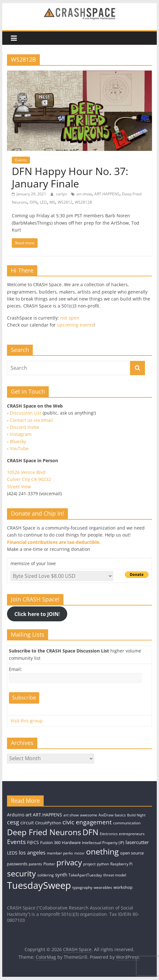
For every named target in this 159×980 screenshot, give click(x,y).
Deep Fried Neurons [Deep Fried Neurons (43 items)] (44, 832)
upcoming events (75, 325)
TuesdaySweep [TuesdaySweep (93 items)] (39, 885)
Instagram (21, 434)
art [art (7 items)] (29, 814)
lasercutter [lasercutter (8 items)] (137, 842)
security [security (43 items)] (22, 873)
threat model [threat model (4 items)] (115, 875)
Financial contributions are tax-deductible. (54, 542)
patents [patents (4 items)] (35, 864)
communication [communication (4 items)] (127, 823)
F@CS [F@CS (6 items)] (33, 842)
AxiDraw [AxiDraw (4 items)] (106, 815)
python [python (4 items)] (103, 864)
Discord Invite (25, 427)
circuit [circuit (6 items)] (27, 823)
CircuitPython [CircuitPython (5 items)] (48, 823)
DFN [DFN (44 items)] (90, 832)
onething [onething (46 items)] (102, 851)
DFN (33, 202)
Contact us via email (31, 420)
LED (43, 202)
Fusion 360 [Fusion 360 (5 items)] (50, 842)
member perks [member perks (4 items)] (60, 853)
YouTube (19, 448)
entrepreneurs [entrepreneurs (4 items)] (132, 834)
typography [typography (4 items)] (82, 887)
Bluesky (18, 441)
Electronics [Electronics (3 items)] (109, 834)
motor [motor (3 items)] (79, 853)
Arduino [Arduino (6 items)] (16, 815)
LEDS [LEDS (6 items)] (12, 853)
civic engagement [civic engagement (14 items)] (87, 822)
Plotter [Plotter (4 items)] (49, 864)
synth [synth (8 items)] (61, 875)
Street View (19, 487)
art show (84, 194)
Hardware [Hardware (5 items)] (71, 842)
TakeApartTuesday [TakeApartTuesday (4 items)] (85, 875)
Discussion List (26, 413)
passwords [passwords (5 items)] (17, 864)
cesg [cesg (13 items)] (13, 822)
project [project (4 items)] (89, 864)
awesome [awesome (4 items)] (89, 815)
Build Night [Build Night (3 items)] (136, 815)
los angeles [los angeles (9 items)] (32, 853)
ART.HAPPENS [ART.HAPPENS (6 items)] (47, 815)
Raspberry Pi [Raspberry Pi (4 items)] (121, 864)
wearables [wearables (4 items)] (103, 887)
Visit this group (27, 721)
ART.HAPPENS (107, 194)
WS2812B (83, 202)
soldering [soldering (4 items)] (46, 875)
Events (21, 160)
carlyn (62, 194)
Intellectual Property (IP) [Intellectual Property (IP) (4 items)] (103, 843)
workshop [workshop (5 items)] (123, 887)
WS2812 (65, 202)
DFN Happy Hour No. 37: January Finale (70, 177)
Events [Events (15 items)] (16, 842)
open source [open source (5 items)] (132, 853)
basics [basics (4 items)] (120, 815)
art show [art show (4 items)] (71, 815)
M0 (52, 202)
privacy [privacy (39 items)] (69, 862)
